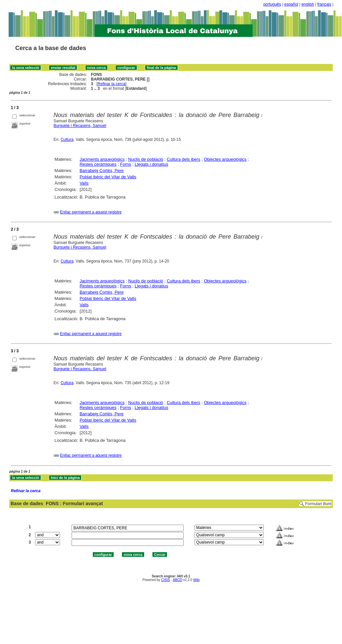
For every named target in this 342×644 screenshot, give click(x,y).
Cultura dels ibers (183, 159)
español (291, 4)
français (324, 4)
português (272, 4)
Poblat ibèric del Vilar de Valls (108, 177)
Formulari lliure (318, 504)
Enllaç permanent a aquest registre (91, 212)
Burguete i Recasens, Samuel (80, 126)
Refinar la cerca (111, 84)
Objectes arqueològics (225, 159)
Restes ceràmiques (98, 164)
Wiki (196, 580)
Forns (125, 164)
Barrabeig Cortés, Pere (102, 171)
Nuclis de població (146, 159)
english (308, 4)
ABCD (177, 580)
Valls (84, 183)
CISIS (166, 580)
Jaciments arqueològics (102, 159)
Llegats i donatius (151, 164)
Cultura (67, 140)
